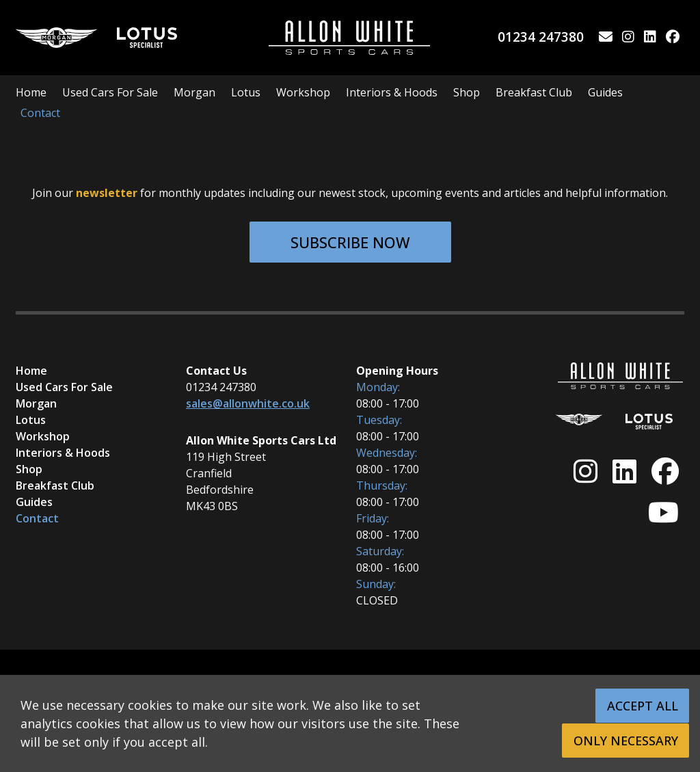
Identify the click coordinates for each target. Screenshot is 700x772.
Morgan (194, 92)
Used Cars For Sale (110, 92)
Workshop (303, 92)
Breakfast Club (534, 92)
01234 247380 (541, 37)
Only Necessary (627, 741)
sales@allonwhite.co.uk (248, 403)
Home (31, 92)
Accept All (643, 706)
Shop (467, 92)
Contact (40, 113)
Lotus (246, 92)
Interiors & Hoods (392, 92)
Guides (605, 92)
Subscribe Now (350, 242)
